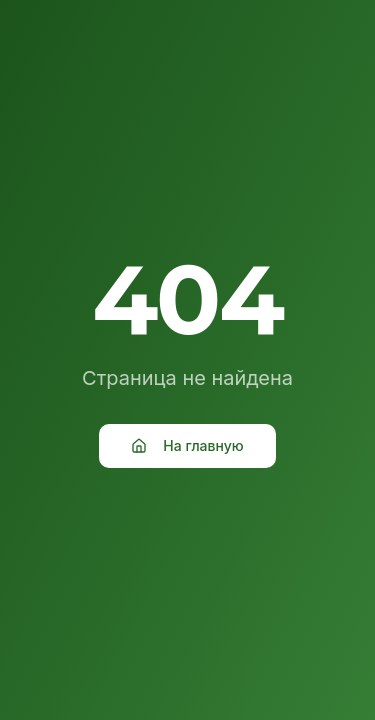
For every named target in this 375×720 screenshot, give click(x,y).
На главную (187, 445)
